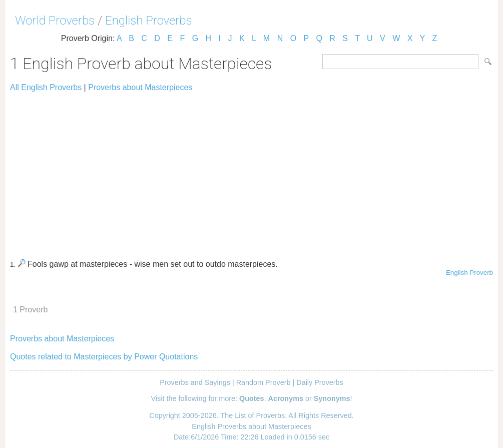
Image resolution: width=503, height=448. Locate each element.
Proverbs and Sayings (195, 382)
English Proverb (469, 273)
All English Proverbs (46, 87)
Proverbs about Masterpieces (140, 87)
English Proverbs (149, 21)
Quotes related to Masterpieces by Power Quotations (104, 357)
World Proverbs (55, 21)
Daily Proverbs (320, 382)
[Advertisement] (251, 171)
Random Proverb (264, 382)
